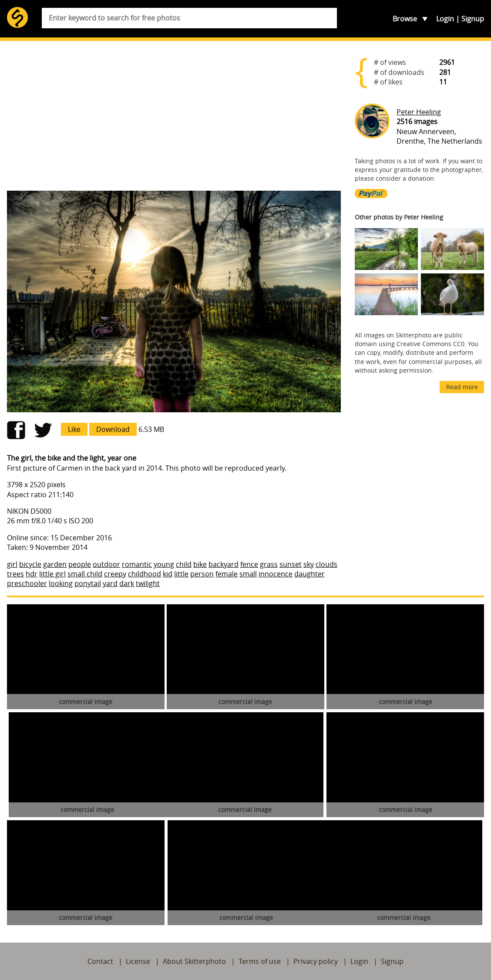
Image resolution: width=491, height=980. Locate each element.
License (138, 961)
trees (15, 574)
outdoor (106, 564)
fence (249, 564)
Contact (100, 961)
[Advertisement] (174, 116)
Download (113, 429)
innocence (276, 574)
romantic (137, 564)
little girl (52, 574)
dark (127, 583)
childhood (145, 574)
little (181, 574)
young (164, 564)
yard (110, 583)
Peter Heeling (419, 112)
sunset (291, 564)
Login (445, 19)
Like (74, 429)
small (248, 574)
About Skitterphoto (194, 961)
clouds (326, 564)
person (202, 574)
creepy (115, 574)
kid (168, 574)
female (227, 574)
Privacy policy (316, 961)
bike (200, 564)
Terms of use (260, 961)
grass (269, 564)
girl (12, 564)
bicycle (30, 564)
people (80, 564)
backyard (224, 564)
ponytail (88, 583)
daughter (309, 574)
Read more (462, 387)
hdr (32, 574)
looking (61, 583)
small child (85, 574)
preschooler (27, 583)
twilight (148, 583)
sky (309, 564)
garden (55, 564)
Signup (473, 19)
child (184, 564)
